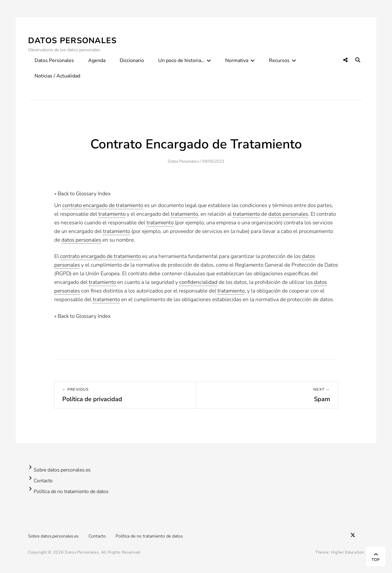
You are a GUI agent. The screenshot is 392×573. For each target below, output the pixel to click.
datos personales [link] (288, 214)
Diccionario (132, 60)
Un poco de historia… (181, 60)
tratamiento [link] (112, 214)
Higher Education (347, 552)
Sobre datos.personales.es (62, 470)
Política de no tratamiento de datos (71, 492)
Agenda (97, 60)
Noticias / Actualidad (57, 76)
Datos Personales (72, 41)
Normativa (237, 60)
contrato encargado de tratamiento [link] (103, 205)
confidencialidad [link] (198, 282)
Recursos (279, 60)
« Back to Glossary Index (83, 194)
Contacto (43, 481)
